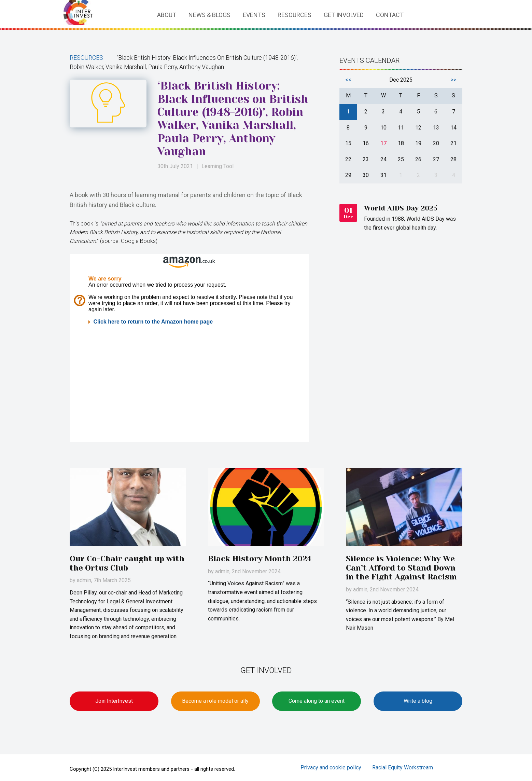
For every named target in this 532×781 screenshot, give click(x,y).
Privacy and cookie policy (331, 768)
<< (348, 80)
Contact (390, 15)
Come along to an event (317, 701)
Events (254, 15)
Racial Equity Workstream (403, 768)
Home (144, 15)
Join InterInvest (114, 701)
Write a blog (418, 701)
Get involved (344, 15)
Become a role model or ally (215, 701)
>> (453, 80)
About (167, 15)
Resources (295, 15)
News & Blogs (209, 15)
